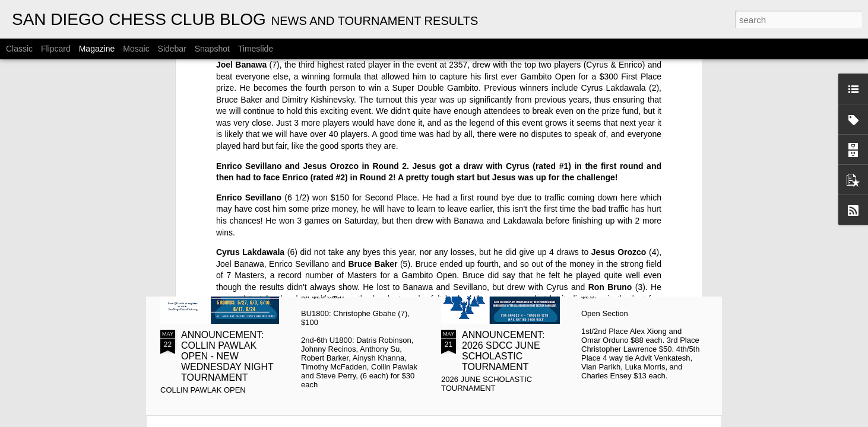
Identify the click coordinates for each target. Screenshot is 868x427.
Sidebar (172, 49)
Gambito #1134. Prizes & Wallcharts (650, 216)
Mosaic (136, 49)
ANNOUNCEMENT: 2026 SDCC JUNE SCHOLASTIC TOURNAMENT (503, 351)
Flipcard (56, 49)
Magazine (97, 49)
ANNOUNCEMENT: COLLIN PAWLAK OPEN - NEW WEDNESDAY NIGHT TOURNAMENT (227, 356)
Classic (19, 49)
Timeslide (256, 49)
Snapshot (212, 49)
